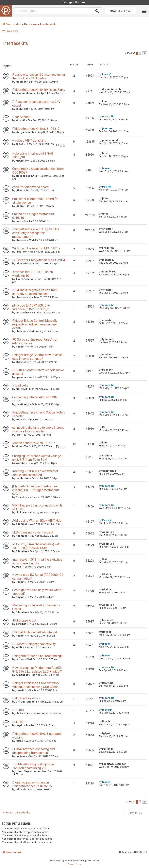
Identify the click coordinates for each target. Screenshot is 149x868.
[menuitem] (71, 864)
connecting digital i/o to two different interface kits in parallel (38, 429)
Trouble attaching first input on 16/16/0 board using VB (33, 766)
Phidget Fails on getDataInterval (34, 632)
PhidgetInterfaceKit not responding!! (37, 656)
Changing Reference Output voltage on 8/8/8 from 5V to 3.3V (37, 458)
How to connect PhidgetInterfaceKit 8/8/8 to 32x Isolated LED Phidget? (37, 670)
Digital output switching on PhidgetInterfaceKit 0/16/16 (32, 784)
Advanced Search (121, 11)
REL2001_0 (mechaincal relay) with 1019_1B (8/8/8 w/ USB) (36, 546)
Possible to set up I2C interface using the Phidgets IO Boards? (39, 76)
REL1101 (19, 722)
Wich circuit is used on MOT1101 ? (36, 248)
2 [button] (140, 53)
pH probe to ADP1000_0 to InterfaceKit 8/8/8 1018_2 (31, 307)
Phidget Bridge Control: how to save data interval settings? (37, 357)
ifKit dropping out (24, 620)
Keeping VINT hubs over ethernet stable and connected (35, 473)
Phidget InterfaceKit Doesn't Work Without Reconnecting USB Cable (36, 685)
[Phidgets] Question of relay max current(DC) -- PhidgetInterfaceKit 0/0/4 (36, 490)
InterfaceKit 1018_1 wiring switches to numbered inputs (37, 561)
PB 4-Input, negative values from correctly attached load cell (35, 292)
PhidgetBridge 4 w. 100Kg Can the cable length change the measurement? (36, 233)
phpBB (64, 861)
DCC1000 (19, 710)
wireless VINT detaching (29, 141)
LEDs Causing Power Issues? (33, 532)
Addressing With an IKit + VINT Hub (37, 521)
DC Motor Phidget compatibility (34, 644)
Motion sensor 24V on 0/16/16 (34, 443)
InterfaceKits (16, 43)
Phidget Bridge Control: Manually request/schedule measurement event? (35, 324)
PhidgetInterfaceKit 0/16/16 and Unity (39, 90)
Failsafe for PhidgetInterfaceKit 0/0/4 (39, 260)
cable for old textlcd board (30, 187)
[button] (144, 53)
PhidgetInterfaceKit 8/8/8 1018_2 (36, 129)
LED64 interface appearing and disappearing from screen (33, 751)
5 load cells (20, 385)
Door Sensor (21, 117)
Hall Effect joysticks (26, 698)
